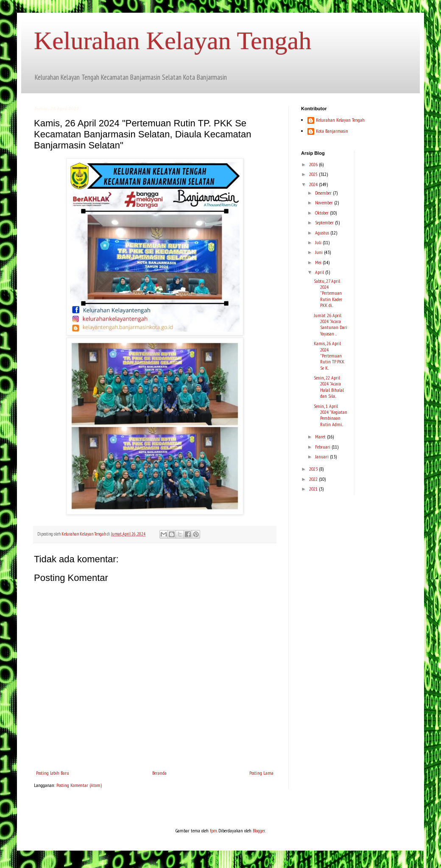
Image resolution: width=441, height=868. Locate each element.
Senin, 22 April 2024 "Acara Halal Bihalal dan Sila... (329, 387)
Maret (321, 437)
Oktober (322, 213)
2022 (314, 479)
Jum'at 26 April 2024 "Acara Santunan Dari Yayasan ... (331, 324)
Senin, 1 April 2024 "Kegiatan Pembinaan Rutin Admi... (331, 415)
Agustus (323, 233)
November (325, 202)
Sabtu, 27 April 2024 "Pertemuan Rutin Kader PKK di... (328, 293)
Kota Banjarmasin (332, 131)
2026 (314, 164)
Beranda (159, 773)
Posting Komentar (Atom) (79, 785)
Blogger (259, 830)
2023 (314, 469)
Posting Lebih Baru (53, 773)
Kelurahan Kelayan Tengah (173, 41)
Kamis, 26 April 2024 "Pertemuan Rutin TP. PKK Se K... (329, 356)
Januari (322, 456)
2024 (314, 184)
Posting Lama (261, 773)
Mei (319, 262)
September (325, 222)
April (320, 272)
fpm (214, 830)
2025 (314, 174)
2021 (314, 489)
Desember (324, 193)
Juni (320, 252)
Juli (319, 242)
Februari (323, 447)
